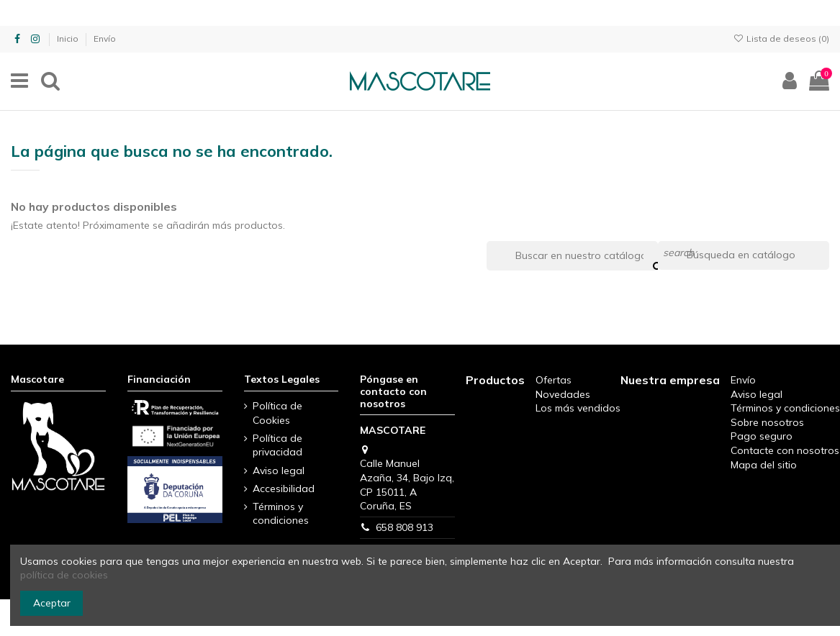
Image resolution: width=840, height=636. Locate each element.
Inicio (69, 38)
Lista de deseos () (781, 38)
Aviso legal (279, 471)
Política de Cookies (277, 413)
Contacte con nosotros (785, 450)
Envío (105, 38)
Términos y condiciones (281, 514)
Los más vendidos (578, 408)
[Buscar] (744, 255)
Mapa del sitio (764, 465)
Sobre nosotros (767, 422)
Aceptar (52, 603)
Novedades (563, 394)
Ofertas (554, 380)
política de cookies (64, 575)
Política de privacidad (277, 445)
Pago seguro (762, 436)
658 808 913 (405, 527)
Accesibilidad (284, 489)
